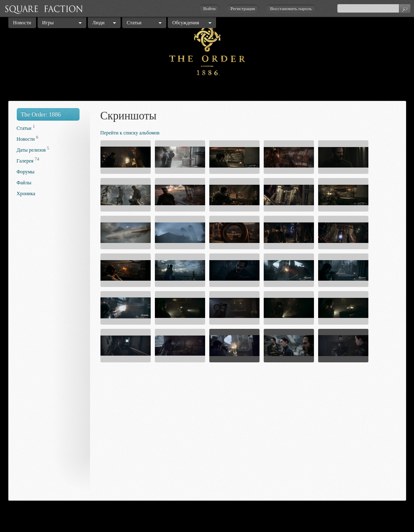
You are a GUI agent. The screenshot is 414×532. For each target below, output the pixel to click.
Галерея (25, 161)
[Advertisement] (50, 351)
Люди (99, 23)
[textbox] (374, 8)
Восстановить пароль (291, 8)
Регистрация (243, 8)
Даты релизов (31, 150)
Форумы (26, 172)
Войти (209, 8)
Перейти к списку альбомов (130, 133)
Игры (48, 23)
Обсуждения (186, 23)
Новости (22, 23)
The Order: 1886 (41, 114)
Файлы (24, 183)
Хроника (26, 194)
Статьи (134, 23)
